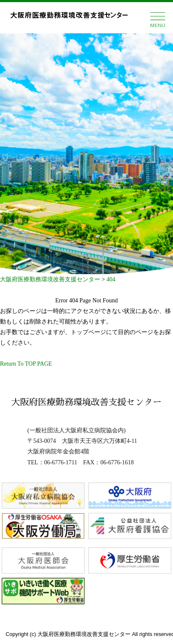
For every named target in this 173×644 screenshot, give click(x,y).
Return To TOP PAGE (26, 364)
